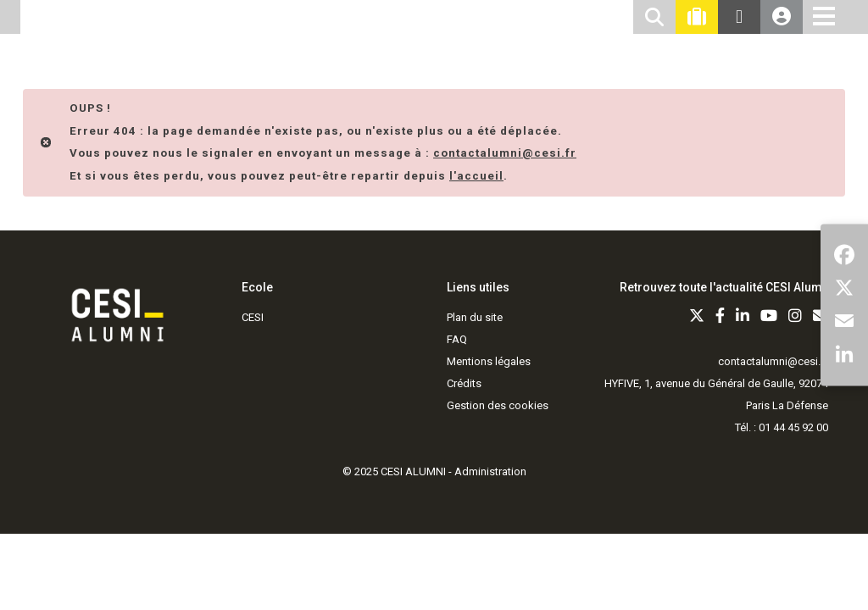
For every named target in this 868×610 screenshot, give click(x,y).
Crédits (464, 383)
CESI (253, 317)
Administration (490, 471)
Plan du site (475, 317)
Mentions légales (489, 361)
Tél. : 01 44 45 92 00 (782, 427)
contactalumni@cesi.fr (773, 361)
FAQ (457, 339)
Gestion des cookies (498, 405)
